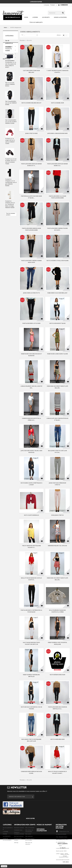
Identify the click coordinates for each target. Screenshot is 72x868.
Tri (22, 35)
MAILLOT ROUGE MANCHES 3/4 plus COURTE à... (31, 579)
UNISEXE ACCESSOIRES (60, 17)
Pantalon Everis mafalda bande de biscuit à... (31, 165)
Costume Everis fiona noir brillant (31, 71)
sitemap (16, 843)
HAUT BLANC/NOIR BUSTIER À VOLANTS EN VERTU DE (31, 643)
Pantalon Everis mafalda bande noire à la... (57, 165)
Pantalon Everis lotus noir (31, 323)
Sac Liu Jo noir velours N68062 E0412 (10, 108)
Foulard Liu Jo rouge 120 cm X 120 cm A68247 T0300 (10, 165)
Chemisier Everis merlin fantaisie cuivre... (31, 772)
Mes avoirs (28, 834)
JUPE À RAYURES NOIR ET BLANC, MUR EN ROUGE (31, 451)
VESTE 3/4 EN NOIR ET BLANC (57, 323)
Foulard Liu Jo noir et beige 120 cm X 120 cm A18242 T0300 (11, 185)
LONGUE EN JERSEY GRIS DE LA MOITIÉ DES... (31, 387)
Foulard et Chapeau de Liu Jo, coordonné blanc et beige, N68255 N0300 (10, 228)
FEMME (26, 17)
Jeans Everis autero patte (31, 293)
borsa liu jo (7, 251)
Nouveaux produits (19, 828)
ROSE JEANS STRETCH (57, 515)
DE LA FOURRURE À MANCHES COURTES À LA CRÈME (57, 611)
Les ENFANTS (46, 17)
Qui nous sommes (19, 836)
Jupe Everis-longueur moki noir (57, 133)
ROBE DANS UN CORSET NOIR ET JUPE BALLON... (57, 387)
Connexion (63, 5)
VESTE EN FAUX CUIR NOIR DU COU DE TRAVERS (31, 708)
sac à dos (13, 256)
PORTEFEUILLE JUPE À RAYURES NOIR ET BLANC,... (31, 197)
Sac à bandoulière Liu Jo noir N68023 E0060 (11, 127)
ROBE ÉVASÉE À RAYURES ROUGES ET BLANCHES (31, 355)
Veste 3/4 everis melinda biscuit (31, 103)
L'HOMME (35, 17)
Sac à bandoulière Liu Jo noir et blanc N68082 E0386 (11, 145)
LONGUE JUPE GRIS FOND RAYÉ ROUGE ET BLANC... (57, 419)
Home (5, 28)
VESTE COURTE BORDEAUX (31, 515)
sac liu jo (6, 256)
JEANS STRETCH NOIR (31, 133)
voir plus (66, 862)
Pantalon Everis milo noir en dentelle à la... (57, 708)
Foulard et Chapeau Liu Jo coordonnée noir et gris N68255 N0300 (11, 206)
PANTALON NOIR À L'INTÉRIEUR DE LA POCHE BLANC (31, 611)
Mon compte (30, 825)
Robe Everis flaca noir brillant (57, 293)
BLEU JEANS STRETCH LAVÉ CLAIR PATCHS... (57, 451)
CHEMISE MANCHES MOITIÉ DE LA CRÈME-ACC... (31, 419)
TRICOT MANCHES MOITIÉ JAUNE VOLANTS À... (31, 547)
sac (13, 251)
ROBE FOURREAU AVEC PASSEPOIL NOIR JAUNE (57, 643)
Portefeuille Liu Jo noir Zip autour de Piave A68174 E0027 (11, 89)
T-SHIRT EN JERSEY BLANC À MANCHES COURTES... (57, 71)
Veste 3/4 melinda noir (57, 739)
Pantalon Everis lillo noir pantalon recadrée (57, 197)
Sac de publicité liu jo (13, 17)
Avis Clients (62, 844)
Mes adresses (29, 836)
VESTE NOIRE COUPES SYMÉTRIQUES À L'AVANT (31, 484)
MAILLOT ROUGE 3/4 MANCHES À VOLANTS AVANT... (57, 772)
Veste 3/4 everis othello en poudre (57, 261)
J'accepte (4, 866)
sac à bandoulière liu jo (10, 254)
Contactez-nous (18, 830)
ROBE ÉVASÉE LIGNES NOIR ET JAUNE (57, 354)
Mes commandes (30, 828)
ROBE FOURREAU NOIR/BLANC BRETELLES (31, 676)
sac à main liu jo (8, 259)
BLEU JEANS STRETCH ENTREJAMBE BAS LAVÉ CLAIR (31, 740)
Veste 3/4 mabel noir (57, 103)
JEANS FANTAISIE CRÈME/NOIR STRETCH (57, 484)
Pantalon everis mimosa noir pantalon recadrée (31, 229)
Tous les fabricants (36, 22)
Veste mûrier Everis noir (57, 675)
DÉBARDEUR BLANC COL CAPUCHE (57, 546)
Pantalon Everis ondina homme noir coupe (31, 261)
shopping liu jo (8, 262)
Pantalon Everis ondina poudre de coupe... (57, 229)
